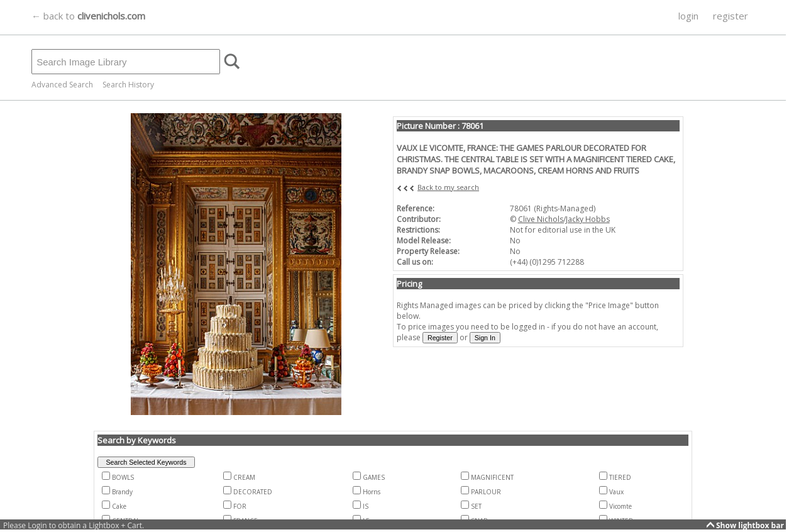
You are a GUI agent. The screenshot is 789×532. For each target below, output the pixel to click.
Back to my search (448, 187)
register (731, 16)
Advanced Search (62, 85)
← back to (88, 16)
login (688, 16)
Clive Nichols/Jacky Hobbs (564, 219)
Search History (128, 85)
